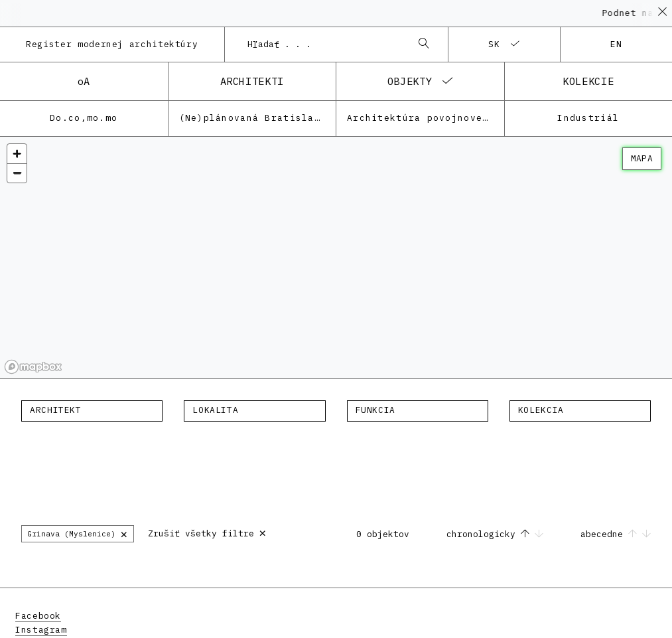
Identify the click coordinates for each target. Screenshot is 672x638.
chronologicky (498, 534)
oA (84, 81)
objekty (410, 81)
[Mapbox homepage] (33, 367)
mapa (642, 158)
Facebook (38, 616)
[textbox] (92, 410)
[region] (336, 258)
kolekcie (588, 81)
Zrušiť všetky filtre (207, 532)
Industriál (588, 118)
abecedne (616, 534)
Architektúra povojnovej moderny (426, 118)
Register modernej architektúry (112, 44)
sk (495, 44)
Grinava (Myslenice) (78, 533)
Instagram (41, 630)
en (617, 44)
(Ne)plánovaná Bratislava (253, 118)
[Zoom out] (17, 173)
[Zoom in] (17, 154)
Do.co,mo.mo (84, 118)
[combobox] (323, 44)
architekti (252, 81)
